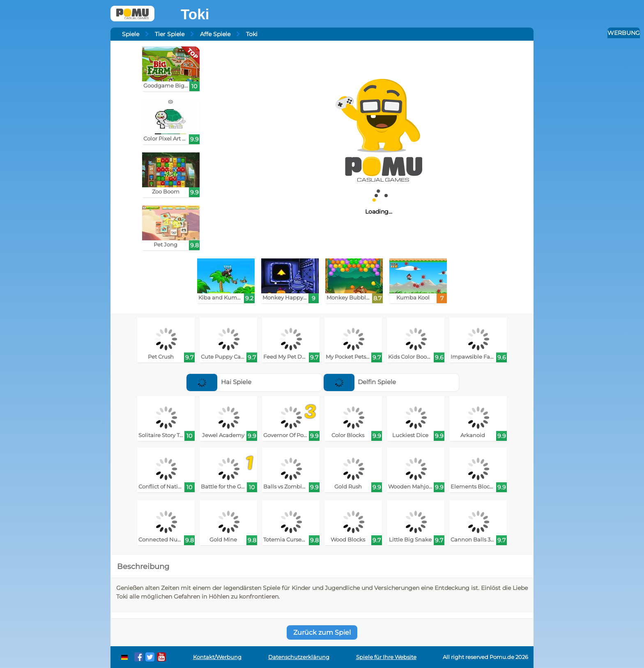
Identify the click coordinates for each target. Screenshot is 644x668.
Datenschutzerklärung (299, 657)
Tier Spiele (170, 34)
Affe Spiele (215, 34)
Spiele (131, 34)
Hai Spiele (219, 382)
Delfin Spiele (360, 382)
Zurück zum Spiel (322, 632)
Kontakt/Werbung (217, 657)
